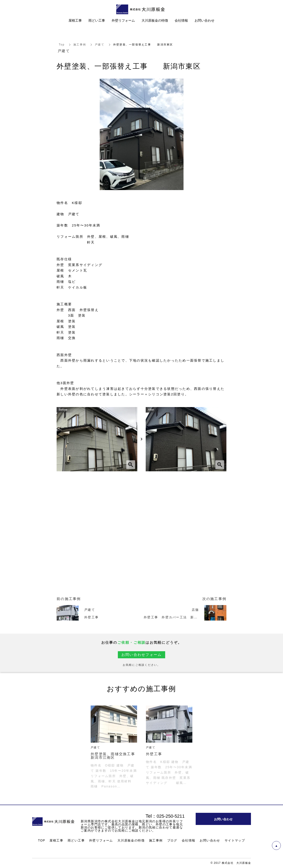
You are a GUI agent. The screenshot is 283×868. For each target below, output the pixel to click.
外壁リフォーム (101, 840)
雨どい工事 (76, 840)
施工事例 (80, 45)
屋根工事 (56, 840)
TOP (42, 840)
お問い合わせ (210, 840)
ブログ (172, 840)
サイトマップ (235, 840)
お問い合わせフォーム (142, 655)
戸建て (100, 45)
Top (62, 45)
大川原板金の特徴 (131, 840)
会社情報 (189, 840)
